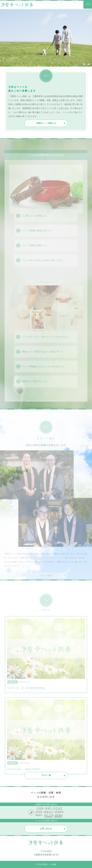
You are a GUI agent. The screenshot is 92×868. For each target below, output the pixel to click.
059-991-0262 (50, 809)
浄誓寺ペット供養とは (46, 123)
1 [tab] (80, 64)
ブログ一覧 (46, 775)
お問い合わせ (46, 829)
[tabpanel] (46, 38)
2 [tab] (84, 64)
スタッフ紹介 (46, 579)
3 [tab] (88, 64)
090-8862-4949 (50, 812)
